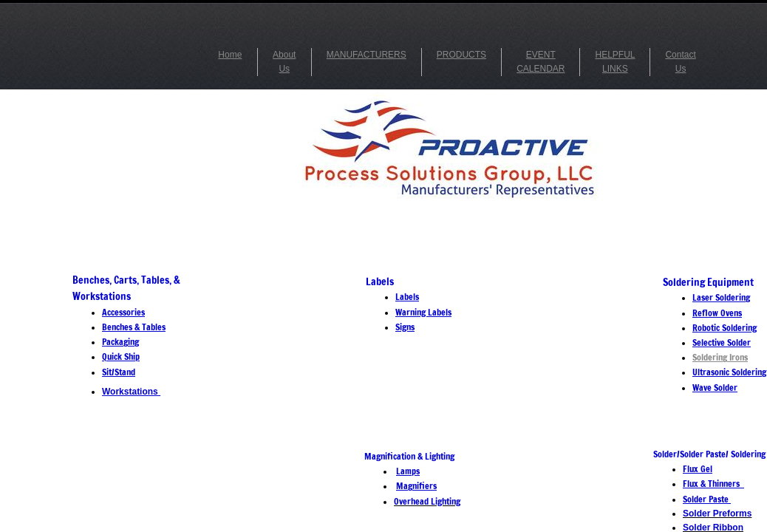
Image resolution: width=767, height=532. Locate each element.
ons (742, 357)
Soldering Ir (714, 357)
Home (230, 55)
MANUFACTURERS (367, 55)
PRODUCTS (461, 55)
